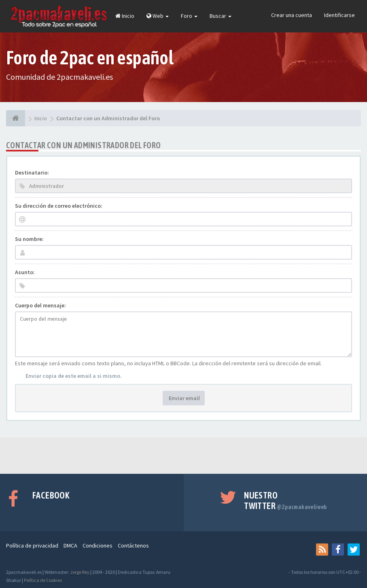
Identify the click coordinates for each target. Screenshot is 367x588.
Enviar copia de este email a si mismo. (74, 376)
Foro (189, 16)
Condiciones (98, 545)
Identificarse (339, 15)
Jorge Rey (80, 572)
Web (158, 16)
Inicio (125, 16)
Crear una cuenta (292, 15)
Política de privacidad (32, 545)
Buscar (221, 16)
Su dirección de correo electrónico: (59, 206)
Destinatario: (32, 173)
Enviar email (184, 398)
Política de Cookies (43, 580)
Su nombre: (29, 239)
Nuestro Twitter (285, 501)
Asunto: (25, 272)
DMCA (70, 545)
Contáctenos (133, 545)
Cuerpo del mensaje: (40, 305)
